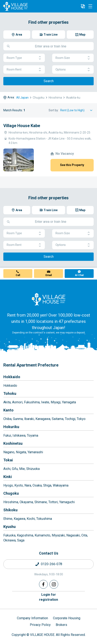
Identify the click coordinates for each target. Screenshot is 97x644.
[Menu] (90, 6)
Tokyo (81, 419)
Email (49, 275)
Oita (84, 535)
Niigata (21, 452)
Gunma (18, 419)
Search (49, 81)
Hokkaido (12, 377)
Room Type (24, 58)
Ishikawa (19, 435)
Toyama (33, 435)
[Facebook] (43, 584)
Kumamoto (42, 535)
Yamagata (69, 402)
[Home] (49, 299)
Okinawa (9, 540)
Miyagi (56, 402)
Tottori (53, 502)
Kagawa (20, 519)
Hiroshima (11, 502)
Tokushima (44, 519)
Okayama (26, 502)
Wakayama (61, 485)
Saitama (58, 419)
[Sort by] (77, 110)
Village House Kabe (22, 126)
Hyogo (8, 485)
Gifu (15, 469)
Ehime (8, 519)
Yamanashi (35, 452)
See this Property (72, 165)
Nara (28, 485)
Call (18, 275)
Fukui (7, 435)
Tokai (8, 460)
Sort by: (54, 110)
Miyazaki (58, 535)
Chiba (7, 419)
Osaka (37, 485)
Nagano (9, 452)
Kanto (8, 410)
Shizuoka (33, 469)
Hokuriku (11, 427)
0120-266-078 (52, 564)
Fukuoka (9, 535)
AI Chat (79, 275)
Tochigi (70, 419)
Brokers (61, 625)
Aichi (7, 469)
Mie (22, 469)
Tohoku (10, 393)
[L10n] (83, 6)
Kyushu (9, 527)
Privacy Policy (40, 625)
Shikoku (10, 510)
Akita (7, 402)
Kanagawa (43, 419)
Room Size (73, 58)
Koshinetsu (13, 443)
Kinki (8, 477)
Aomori (17, 402)
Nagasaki (73, 535)
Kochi (31, 519)
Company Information (32, 618)
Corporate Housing (67, 618)
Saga (21, 540)
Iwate (45, 402)
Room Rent (24, 70)
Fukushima (32, 402)
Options (73, 70)
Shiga (47, 485)
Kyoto (19, 485)
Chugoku (11, 493)
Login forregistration (48, 597)
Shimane (41, 502)
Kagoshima (25, 535)
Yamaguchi (67, 502)
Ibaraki (29, 419)
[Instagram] (54, 584)
